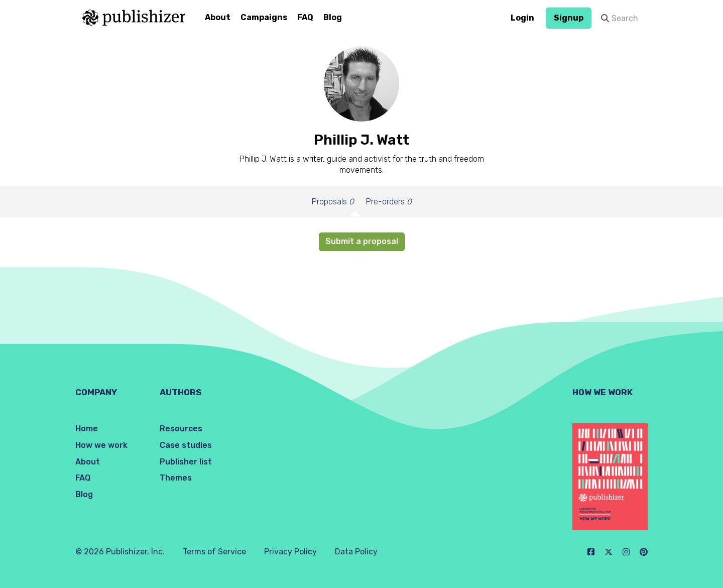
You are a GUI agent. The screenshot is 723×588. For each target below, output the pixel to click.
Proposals (333, 202)
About (218, 17)
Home (87, 429)
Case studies (186, 445)
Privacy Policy (290, 552)
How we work (101, 445)
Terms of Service (214, 552)
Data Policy (356, 552)
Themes (176, 478)
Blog (333, 17)
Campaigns (264, 17)
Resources (181, 429)
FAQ (305, 17)
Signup (569, 18)
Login (522, 18)
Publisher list (186, 462)
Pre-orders (389, 202)
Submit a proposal (362, 241)
